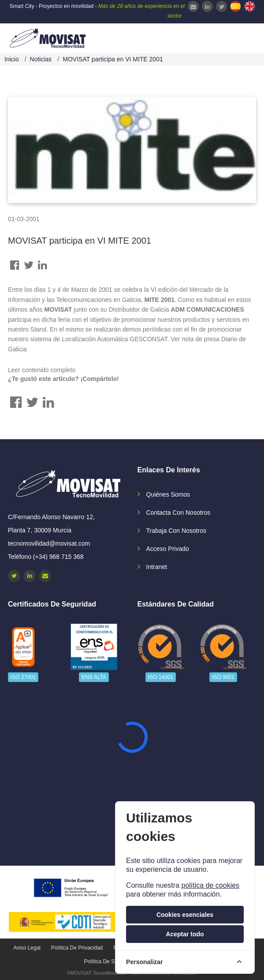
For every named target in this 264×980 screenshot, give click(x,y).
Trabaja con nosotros (176, 531)
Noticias (41, 59)
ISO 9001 (223, 677)
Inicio (12, 59)
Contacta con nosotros (178, 513)
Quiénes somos (168, 494)
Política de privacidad (77, 948)
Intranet (157, 567)
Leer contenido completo (42, 370)
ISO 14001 (161, 677)
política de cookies (210, 885)
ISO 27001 (23, 677)
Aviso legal (27, 948)
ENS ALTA (94, 677)
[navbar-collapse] (240, 37)
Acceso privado (168, 549)
